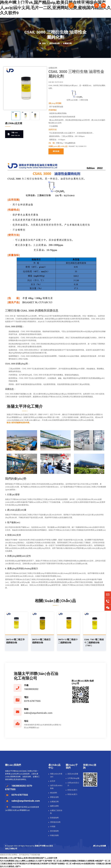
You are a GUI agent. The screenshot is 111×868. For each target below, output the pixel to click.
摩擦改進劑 (54, 797)
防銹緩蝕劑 (54, 818)
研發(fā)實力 (72, 790)
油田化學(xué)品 (41, 16)
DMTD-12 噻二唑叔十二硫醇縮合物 (68, 641)
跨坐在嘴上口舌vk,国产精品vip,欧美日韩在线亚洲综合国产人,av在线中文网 (29, 858)
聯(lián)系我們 (100, 16)
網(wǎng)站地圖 (100, 846)
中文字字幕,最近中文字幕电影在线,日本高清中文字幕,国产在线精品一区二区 (42, 864)
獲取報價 (56, 151)
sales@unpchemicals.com (38, 713)
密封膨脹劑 (54, 831)
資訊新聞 (87, 16)
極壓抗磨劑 (54, 806)
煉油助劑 (54, 793)
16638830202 (31, 689)
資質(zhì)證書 (73, 774)
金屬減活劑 (67, 44)
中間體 (53, 827)
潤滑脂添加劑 (55, 822)
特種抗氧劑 (54, 836)
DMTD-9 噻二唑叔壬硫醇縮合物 (42, 641)
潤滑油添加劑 (57, 16)
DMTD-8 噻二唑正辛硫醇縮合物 (16, 641)
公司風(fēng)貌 (73, 778)
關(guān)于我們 (73, 16)
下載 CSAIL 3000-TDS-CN (14, 134)
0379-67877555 (32, 701)
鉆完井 (53, 781)
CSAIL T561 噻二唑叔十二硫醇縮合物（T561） (94, 643)
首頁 (30, 16)
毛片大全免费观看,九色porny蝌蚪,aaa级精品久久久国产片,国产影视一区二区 (29, 861)
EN (104, 5)
